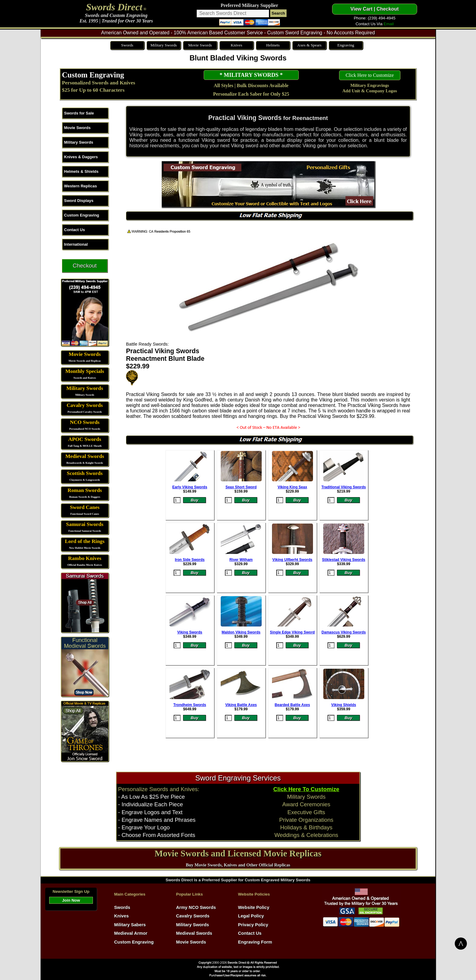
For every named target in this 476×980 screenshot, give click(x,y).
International (76, 244)
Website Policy (254, 907)
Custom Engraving (93, 75)
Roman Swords (85, 490)
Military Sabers (130, 925)
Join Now (71, 900)
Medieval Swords (85, 456)
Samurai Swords (85, 524)
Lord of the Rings (85, 541)
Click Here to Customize (370, 75)
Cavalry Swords (85, 405)
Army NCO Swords (196, 907)
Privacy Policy (253, 925)
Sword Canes (85, 507)
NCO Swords (85, 422)
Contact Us (75, 230)
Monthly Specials (85, 371)
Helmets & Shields (81, 171)
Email (389, 24)
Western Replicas (80, 186)
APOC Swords (85, 439)
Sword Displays (79, 201)
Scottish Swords (85, 473)
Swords (127, 45)
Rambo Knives (85, 558)
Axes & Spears (309, 45)
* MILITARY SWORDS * (251, 75)
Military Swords (163, 45)
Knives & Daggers (81, 157)
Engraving (346, 45)
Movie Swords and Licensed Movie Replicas (238, 853)
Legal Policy (251, 916)
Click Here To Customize (306, 789)
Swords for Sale (79, 113)
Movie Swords (200, 45)
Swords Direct (114, 7)
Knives (236, 45)
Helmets (273, 45)
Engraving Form (255, 942)
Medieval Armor (131, 933)
